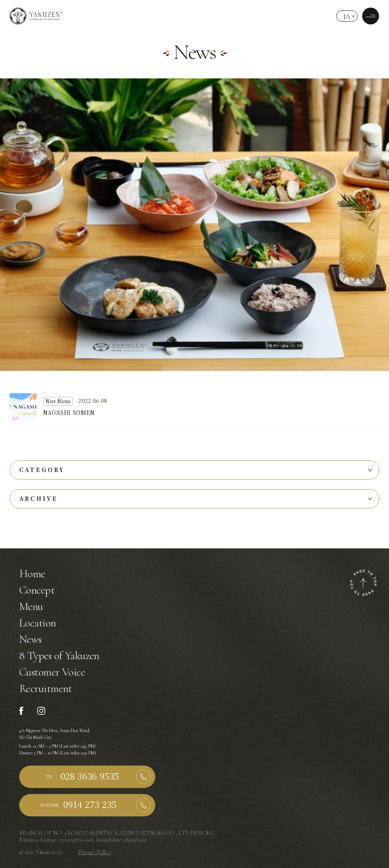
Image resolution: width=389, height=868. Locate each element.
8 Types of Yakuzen (59, 656)
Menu (31, 606)
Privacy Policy (95, 852)
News (30, 639)
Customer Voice (52, 672)
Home (32, 574)
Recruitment (46, 688)
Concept (37, 590)
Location (38, 623)
